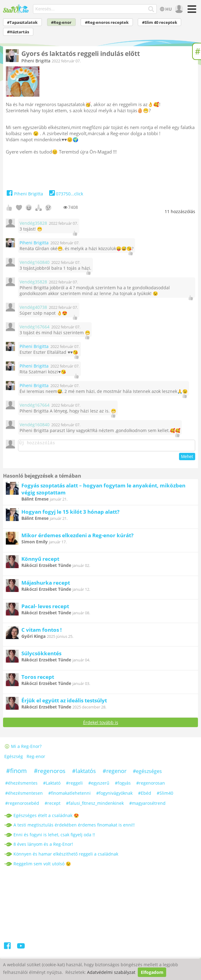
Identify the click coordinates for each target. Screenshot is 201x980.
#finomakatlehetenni (69, 795)
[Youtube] (21, 949)
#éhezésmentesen (24, 795)
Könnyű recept (40, 561)
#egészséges (147, 773)
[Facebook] (8, 949)
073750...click (66, 194)
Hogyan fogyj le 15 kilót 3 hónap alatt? (70, 514)
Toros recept (38, 679)
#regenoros (50, 773)
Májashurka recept (46, 584)
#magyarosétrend (147, 805)
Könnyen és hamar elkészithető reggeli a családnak (66, 856)
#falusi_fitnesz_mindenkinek (95, 805)
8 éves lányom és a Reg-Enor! (43, 846)
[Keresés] (151, 9)
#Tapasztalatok (22, 22)
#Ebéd (145, 795)
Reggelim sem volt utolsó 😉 (42, 865)
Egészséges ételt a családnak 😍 (46, 817)
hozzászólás (180, 211)
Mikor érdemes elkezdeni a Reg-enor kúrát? (77, 537)
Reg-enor (36, 758)
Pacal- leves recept (45, 608)
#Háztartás (18, 32)
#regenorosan (151, 785)
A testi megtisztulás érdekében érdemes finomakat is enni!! (74, 827)
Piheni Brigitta (36, 61)
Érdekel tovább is (101, 724)
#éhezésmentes (21, 785)
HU (165, 9)
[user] (178, 9)
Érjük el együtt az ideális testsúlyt (64, 702)
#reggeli (74, 785)
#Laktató (52, 785)
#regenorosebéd (22, 805)
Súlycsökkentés (41, 655)
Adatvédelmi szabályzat (111, 972)
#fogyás (123, 785)
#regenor (115, 773)
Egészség (14, 758)
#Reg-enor (61, 22)
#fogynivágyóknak (114, 795)
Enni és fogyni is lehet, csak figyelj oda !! (54, 836)
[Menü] (191, 11)
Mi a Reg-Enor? (23, 748)
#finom (16, 773)
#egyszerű (99, 785)
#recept (53, 805)
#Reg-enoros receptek (107, 22)
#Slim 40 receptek (160, 22)
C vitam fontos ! (42, 632)
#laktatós (84, 773)
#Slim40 (165, 795)
